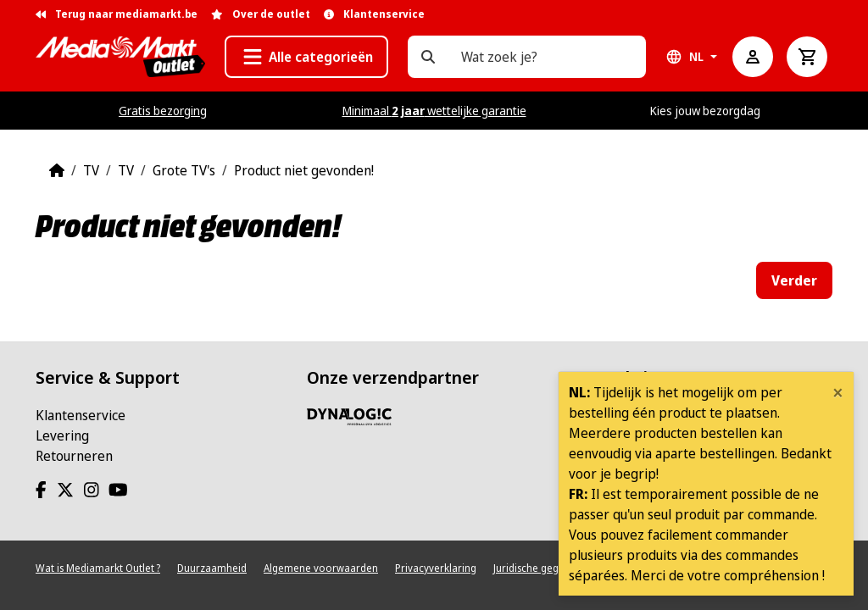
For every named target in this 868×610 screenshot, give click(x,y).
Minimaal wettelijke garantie (434, 111)
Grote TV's (184, 170)
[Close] (838, 392)
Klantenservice (81, 415)
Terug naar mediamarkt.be (117, 14)
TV (91, 170)
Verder (794, 280)
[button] (306, 57)
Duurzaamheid (212, 568)
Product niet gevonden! (304, 170)
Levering (62, 435)
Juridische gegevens (540, 568)
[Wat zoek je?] (428, 57)
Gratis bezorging (163, 111)
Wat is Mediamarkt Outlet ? (98, 568)
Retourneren (74, 456)
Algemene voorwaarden (321, 568)
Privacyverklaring (436, 568)
